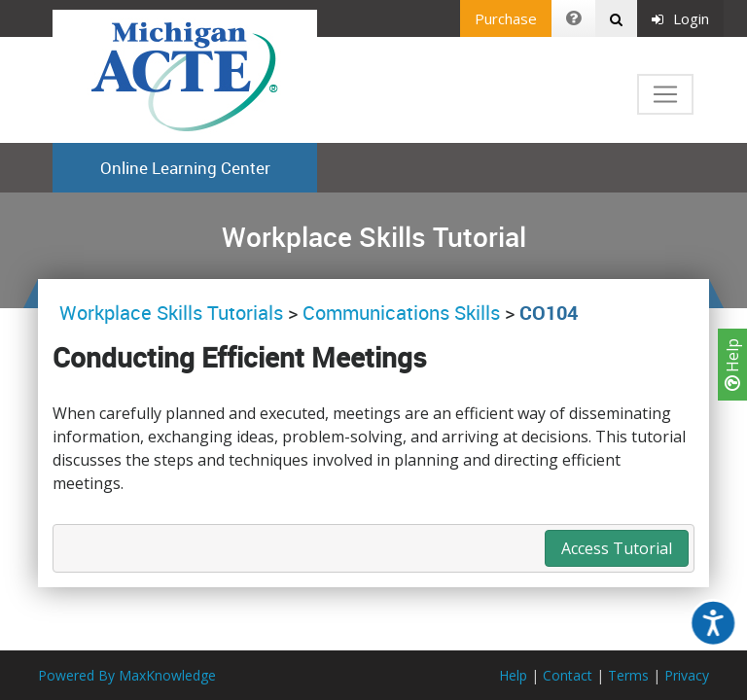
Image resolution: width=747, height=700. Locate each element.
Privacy (687, 675)
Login (680, 18)
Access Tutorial (617, 548)
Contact (568, 675)
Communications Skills (401, 313)
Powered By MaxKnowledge (127, 675)
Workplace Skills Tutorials (174, 313)
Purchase (506, 18)
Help (732, 365)
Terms (628, 675)
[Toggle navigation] (665, 94)
